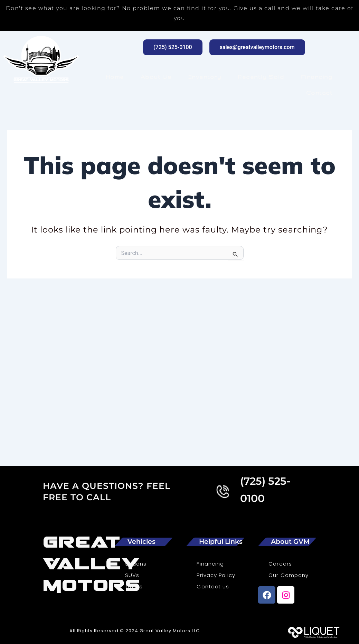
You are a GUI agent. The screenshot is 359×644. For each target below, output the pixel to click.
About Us (156, 77)
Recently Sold (261, 77)
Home (115, 77)
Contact (319, 93)
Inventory (205, 77)
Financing (317, 77)
